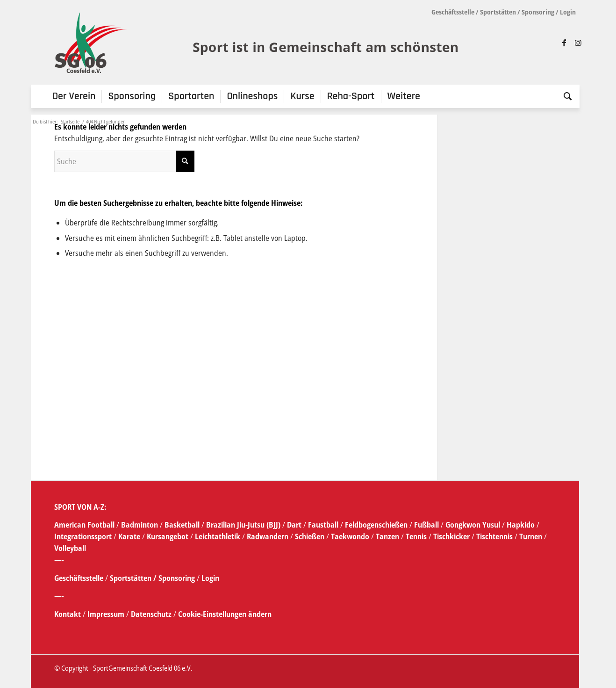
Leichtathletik (217, 536)
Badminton (140, 525)
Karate (129, 536)
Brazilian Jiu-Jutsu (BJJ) (243, 525)
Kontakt (68, 614)
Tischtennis (494, 536)
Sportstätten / (133, 578)
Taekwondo (350, 536)
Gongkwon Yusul (473, 525)
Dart (294, 525)
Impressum (107, 614)
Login (568, 12)
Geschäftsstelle (453, 12)
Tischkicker (451, 536)
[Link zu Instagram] (578, 43)
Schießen (310, 536)
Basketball (183, 525)
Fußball (427, 525)
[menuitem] (74, 96)
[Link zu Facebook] (564, 43)
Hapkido (521, 525)
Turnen (531, 536)
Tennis (416, 536)
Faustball (323, 525)
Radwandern (268, 536)
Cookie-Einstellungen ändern (225, 614)
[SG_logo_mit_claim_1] (258, 43)
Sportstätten (498, 12)
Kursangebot (168, 536)
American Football (84, 525)
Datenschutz (151, 614)
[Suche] (565, 96)
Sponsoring (538, 12)
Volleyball (70, 548)
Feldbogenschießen (376, 525)
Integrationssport (83, 536)
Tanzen (387, 536)
